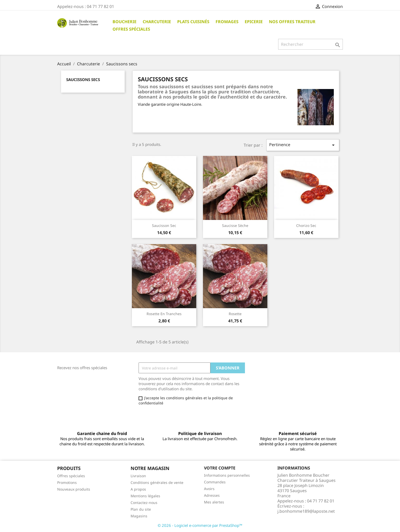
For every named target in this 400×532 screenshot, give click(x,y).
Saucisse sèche (235, 225)
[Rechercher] (310, 44)
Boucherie (125, 22)
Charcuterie (157, 22)
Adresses (212, 495)
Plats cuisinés (193, 22)
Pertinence (303, 145)
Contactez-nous (144, 503)
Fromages (227, 22)
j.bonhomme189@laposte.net (306, 511)
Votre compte (220, 468)
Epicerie (254, 22)
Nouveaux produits (74, 489)
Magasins (139, 516)
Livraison (138, 476)
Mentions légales (145, 496)
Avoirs (209, 489)
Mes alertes (214, 502)
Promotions (67, 482)
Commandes (215, 482)
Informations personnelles (227, 475)
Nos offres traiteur (292, 22)
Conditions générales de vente (157, 482)
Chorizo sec (306, 225)
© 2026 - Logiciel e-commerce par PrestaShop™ (200, 525)
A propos (138, 489)
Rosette (235, 314)
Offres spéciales (131, 29)
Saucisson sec (164, 225)
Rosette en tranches (164, 314)
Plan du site (141, 509)
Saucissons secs (83, 79)
